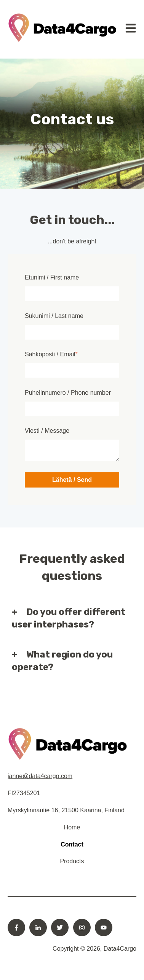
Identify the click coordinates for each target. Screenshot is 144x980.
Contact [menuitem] (72, 844)
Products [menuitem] (72, 861)
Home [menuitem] (72, 827)
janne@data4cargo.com (40, 776)
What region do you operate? (62, 661)
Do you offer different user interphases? (68, 618)
